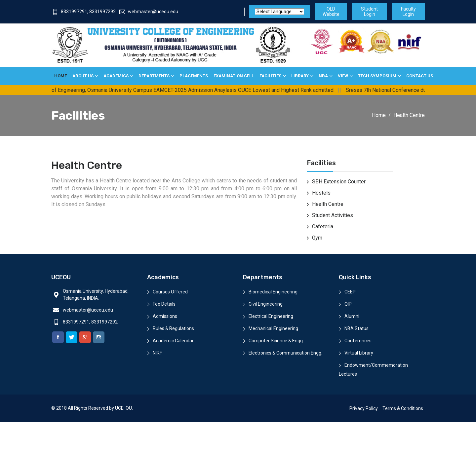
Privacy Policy (364, 408)
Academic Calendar (173, 341)
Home (60, 76)
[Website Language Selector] (279, 12)
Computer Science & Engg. (276, 341)
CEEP (350, 292)
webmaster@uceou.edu (149, 12)
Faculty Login (408, 12)
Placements (194, 76)
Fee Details (164, 304)
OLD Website (331, 12)
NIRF (157, 353)
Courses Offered (170, 292)
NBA (323, 76)
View (343, 76)
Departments (154, 76)
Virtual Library (359, 353)
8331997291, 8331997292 (84, 12)
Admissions (165, 316)
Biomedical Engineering (273, 292)
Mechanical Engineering (273, 328)
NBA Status (357, 328)
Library (300, 76)
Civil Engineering (266, 304)
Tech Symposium (377, 76)
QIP (348, 304)
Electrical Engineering (271, 316)
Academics (116, 76)
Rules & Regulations (173, 328)
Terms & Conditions (403, 408)
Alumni (352, 316)
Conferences (358, 341)
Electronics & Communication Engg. (285, 353)
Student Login (369, 12)
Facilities (270, 76)
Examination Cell (234, 76)
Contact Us (420, 76)
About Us (83, 76)
